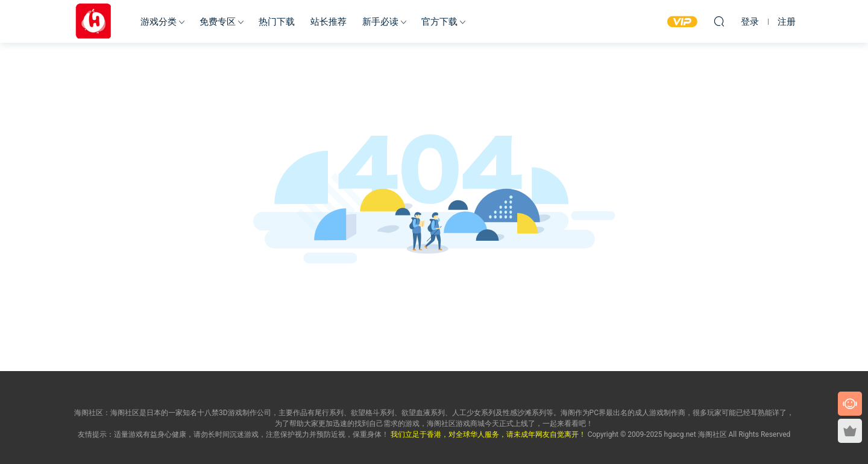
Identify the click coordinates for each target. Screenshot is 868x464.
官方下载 (439, 22)
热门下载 (277, 22)
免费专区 (218, 22)
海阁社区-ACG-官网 (93, 21)
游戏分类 (159, 22)
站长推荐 (329, 22)
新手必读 (380, 22)
